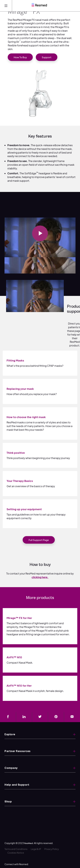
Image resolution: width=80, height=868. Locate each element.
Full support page (39, 540)
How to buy (20, 57)
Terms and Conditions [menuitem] (16, 839)
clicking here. (40, 577)
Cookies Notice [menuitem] (16, 842)
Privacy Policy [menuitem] (52, 839)
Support (47, 57)
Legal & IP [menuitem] (36, 839)
